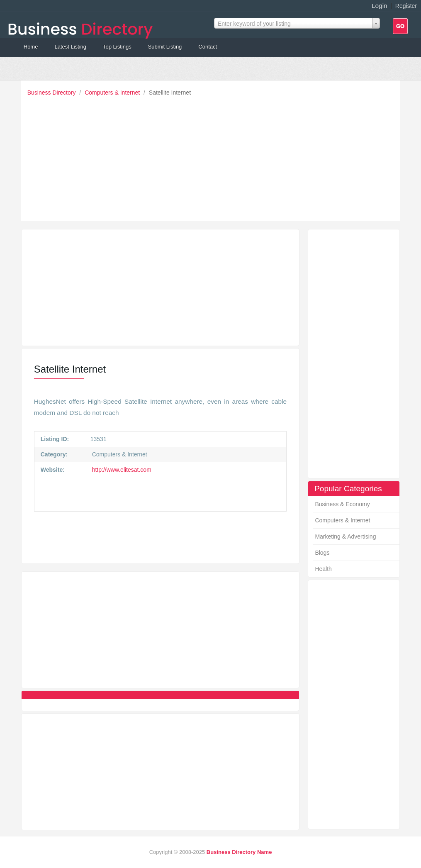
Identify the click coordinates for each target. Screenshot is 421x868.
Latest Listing (70, 47)
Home (31, 47)
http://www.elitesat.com (121, 470)
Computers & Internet (113, 93)
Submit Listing (165, 47)
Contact (208, 47)
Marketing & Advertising (345, 536)
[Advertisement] (213, 156)
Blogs (322, 553)
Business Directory (52, 93)
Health (323, 569)
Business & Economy (342, 504)
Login (380, 6)
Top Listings (117, 47)
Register (406, 6)
